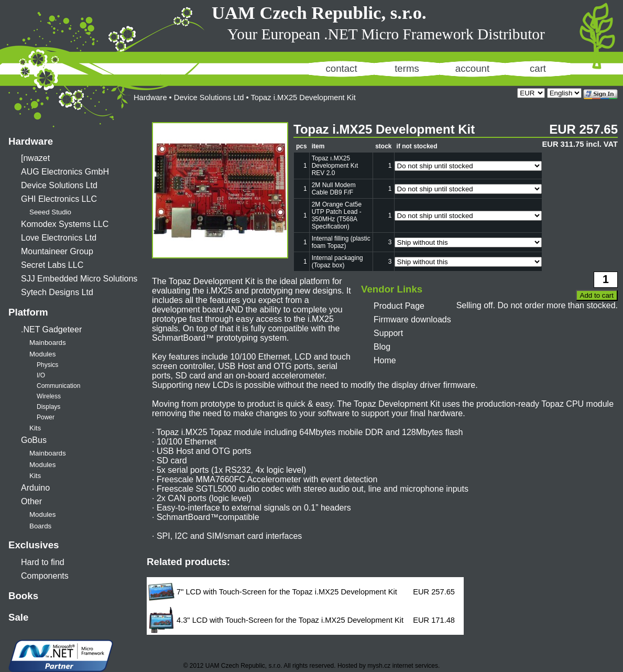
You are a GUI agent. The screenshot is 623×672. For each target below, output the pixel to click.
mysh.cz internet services (403, 666)
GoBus (34, 440)
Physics (47, 365)
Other (31, 501)
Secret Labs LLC (52, 265)
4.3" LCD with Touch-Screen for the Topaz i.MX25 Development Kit (290, 620)
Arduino (35, 488)
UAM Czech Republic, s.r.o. (319, 13)
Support (388, 333)
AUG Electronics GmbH (65, 172)
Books (23, 596)
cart (538, 68)
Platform (28, 312)
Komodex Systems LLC (65, 224)
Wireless (49, 396)
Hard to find (43, 562)
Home (385, 360)
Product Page (399, 306)
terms (407, 68)
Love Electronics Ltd (59, 238)
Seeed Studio (50, 212)
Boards (40, 526)
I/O (41, 375)
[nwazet (35, 158)
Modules (42, 354)
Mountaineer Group (57, 251)
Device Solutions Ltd (59, 185)
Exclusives (34, 545)
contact (341, 68)
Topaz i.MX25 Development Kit (303, 97)
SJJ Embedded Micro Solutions (79, 279)
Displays (48, 407)
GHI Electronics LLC (59, 199)
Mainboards (48, 343)
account (472, 68)
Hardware (31, 141)
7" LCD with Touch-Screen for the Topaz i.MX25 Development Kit (287, 592)
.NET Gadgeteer (51, 329)
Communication (58, 386)
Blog (382, 347)
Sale (18, 617)
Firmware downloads (412, 319)
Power (46, 417)
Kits (35, 428)
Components (45, 576)
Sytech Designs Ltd (57, 292)
